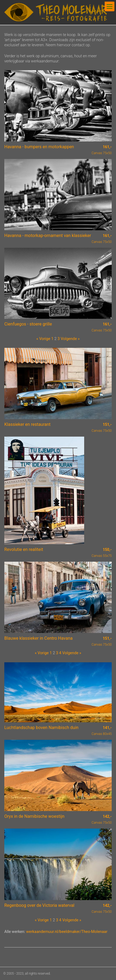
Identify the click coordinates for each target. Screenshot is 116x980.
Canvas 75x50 (102, 150)
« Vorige (43, 339)
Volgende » (70, 339)
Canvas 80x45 (102, 731)
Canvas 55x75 (102, 553)
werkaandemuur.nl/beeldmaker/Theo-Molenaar (67, 932)
